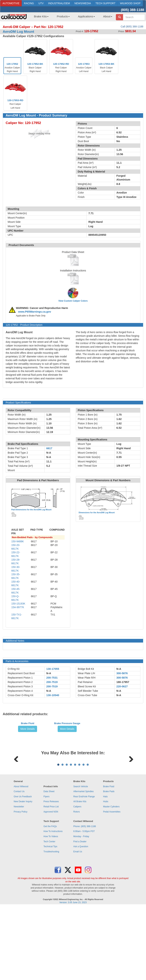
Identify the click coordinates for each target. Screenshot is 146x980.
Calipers (77, 876)
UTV (41, 3)
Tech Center (49, 911)
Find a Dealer (80, 911)
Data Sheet (49, 861)
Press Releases (51, 871)
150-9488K (18, 541)
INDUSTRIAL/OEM (59, 3)
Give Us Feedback (23, 866)
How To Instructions (53, 901)
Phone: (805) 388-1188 (85, 896)
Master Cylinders (111, 876)
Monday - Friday (81, 906)
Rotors (77, 882)
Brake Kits (41, 16)
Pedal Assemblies (112, 882)
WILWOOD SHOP (130, 3)
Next (130, 805)
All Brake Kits (80, 871)
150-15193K (18, 604)
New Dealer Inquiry (23, 871)
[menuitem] (40, 18)
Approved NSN (51, 882)
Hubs (106, 871)
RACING (29, 3)
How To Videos (51, 906)
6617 (49, 448)
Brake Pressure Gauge (67, 751)
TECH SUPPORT (105, 3)
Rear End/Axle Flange (84, 866)
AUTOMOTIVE (11, 3)
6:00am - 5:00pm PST (84, 901)
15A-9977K (18, 607)
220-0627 (122, 686)
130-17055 (53, 669)
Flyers (46, 866)
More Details (28, 756)
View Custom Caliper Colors (73, 301)
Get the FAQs (50, 896)
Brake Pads (109, 861)
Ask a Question (81, 916)
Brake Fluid (28, 751)
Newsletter (19, 876)
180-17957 (123, 682)
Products (63, 16)
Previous (16, 805)
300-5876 (122, 673)
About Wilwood (21, 856)
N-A (49, 673)
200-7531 (52, 678)
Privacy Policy (21, 882)
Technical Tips (50, 916)
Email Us (78, 921)
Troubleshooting (51, 921)
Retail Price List (51, 876)
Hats (105, 866)
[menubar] (72, 18)
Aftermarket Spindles (83, 861)
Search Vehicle (81, 856)
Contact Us (19, 861)
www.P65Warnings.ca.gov (35, 312)
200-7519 (52, 682)
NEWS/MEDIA (83, 3)
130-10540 (53, 695)
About (108, 16)
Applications (86, 16)
